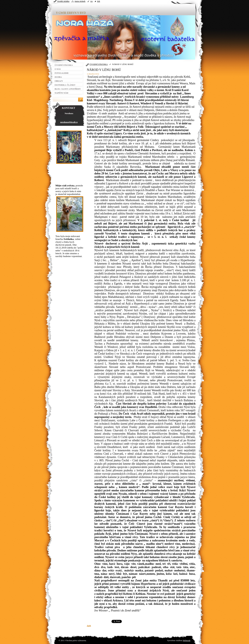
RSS (91, 1)
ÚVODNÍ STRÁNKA (99, 64)
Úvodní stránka (63, 1)
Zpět (89, 626)
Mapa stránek (80, 1)
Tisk (99, 1)
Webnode (187, 641)
